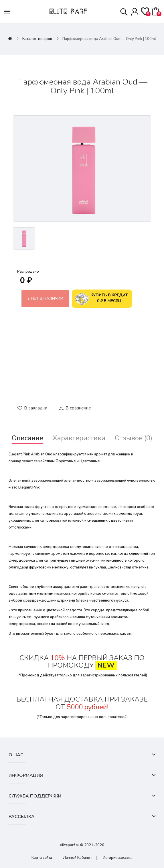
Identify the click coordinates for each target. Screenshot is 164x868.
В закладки (36, 408)
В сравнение (78, 408)
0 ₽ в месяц (101, 299)
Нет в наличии (47, 299)
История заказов (118, 858)
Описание (27, 438)
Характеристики (79, 438)
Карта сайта (42, 858)
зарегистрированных (99, 675)
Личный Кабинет (77, 858)
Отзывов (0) (134, 438)
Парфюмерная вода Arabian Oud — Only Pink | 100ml (109, 39)
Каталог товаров (37, 39)
